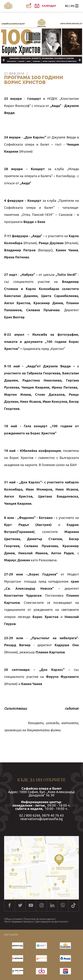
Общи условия (13, 919)
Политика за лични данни (39, 919)
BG (67, 6)
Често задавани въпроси (19, 922)
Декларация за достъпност (52, 922)
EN (73, 6)
